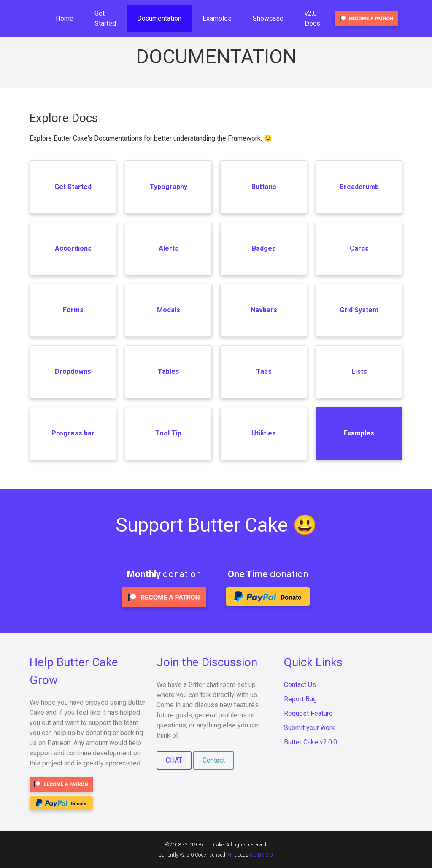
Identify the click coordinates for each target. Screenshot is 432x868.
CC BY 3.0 (261, 855)
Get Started (105, 18)
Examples (217, 18)
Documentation (159, 18)
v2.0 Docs (312, 18)
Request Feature (308, 713)
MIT (231, 855)
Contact (214, 760)
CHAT (174, 760)
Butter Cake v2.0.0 (310, 742)
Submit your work (309, 728)
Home (65, 18)
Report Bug (300, 699)
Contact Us (300, 685)
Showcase (268, 18)
